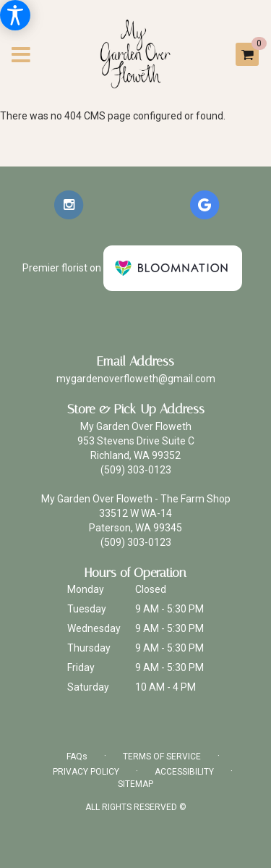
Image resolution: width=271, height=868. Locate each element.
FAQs (77, 757)
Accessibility (184, 772)
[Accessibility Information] (15, 15)
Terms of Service (162, 757)
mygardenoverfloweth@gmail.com (136, 379)
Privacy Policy (86, 772)
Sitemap (135, 784)
